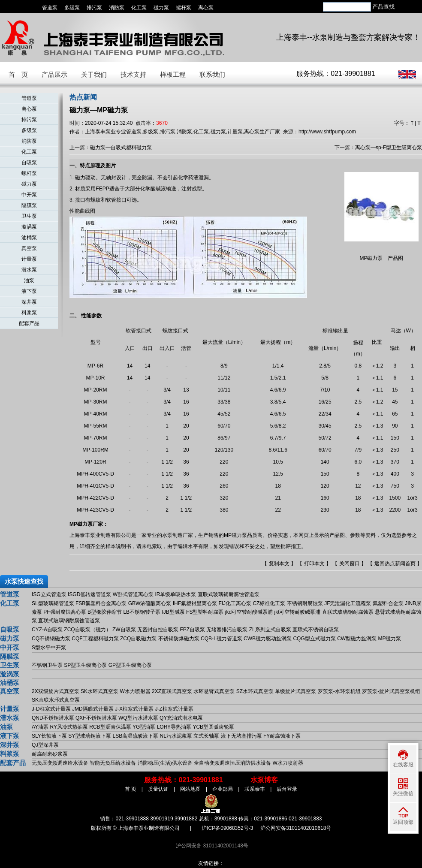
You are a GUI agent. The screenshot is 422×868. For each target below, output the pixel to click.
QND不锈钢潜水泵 (53, 718)
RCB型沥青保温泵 (110, 727)
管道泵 (50, 8)
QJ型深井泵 (45, 745)
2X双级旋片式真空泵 (56, 691)
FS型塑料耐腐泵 (205, 612)
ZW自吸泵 (124, 630)
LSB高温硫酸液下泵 (136, 736)
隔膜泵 (29, 205)
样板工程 (173, 74)
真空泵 (29, 248)
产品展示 (54, 74)
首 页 (18, 74)
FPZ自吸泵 (192, 630)
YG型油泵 (144, 727)
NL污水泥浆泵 (176, 736)
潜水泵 (29, 270)
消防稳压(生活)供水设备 (165, 763)
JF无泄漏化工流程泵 (348, 603)
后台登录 (287, 789)
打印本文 (314, 564)
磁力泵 (161, 8)
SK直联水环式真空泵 (56, 700)
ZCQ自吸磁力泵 (138, 639)
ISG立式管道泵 (49, 594)
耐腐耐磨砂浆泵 (50, 754)
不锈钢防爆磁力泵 (179, 639)
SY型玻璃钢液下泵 (90, 736)
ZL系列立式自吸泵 (270, 630)
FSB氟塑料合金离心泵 (101, 603)
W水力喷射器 (135, 691)
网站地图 (190, 789)
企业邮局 (223, 789)
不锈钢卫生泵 (47, 665)
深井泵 (29, 302)
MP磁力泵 (389, 639)
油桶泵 (29, 238)
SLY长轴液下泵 (49, 736)
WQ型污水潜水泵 (138, 718)
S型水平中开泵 (49, 648)
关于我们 (94, 74)
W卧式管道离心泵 (133, 594)
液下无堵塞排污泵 (241, 736)
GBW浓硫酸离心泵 (150, 603)
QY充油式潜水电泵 (181, 718)
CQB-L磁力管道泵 (222, 639)
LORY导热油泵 (174, 727)
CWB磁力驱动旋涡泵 (268, 639)
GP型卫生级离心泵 (130, 665)
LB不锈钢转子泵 (142, 612)
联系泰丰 (255, 789)
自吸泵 (29, 163)
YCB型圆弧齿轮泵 (213, 727)
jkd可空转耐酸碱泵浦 (249, 612)
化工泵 (139, 8)
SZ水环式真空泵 (255, 691)
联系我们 (212, 74)
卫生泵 (29, 216)
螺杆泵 (184, 8)
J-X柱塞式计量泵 (134, 709)
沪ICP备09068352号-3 (227, 828)
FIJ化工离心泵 (235, 603)
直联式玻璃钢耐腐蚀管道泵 (229, 594)
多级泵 (72, 8)
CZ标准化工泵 (269, 603)
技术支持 (133, 74)
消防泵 (117, 8)
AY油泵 (40, 727)
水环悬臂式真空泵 (214, 691)
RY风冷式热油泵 (69, 727)
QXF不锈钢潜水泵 (96, 718)
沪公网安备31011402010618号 (296, 828)
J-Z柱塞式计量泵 (174, 709)
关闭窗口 (350, 564)
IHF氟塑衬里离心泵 (195, 603)
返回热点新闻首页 (395, 564)
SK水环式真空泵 (99, 691)
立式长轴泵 (206, 736)
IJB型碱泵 (173, 612)
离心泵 (206, 8)
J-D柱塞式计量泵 (51, 709)
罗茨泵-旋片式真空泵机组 (391, 691)
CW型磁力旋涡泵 (357, 639)
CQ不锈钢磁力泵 (51, 639)
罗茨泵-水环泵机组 (339, 691)
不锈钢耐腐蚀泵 (305, 603)
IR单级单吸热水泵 (175, 594)
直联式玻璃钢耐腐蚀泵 (348, 612)
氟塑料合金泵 (388, 603)
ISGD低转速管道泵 (89, 594)
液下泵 (29, 291)
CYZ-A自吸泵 (47, 630)
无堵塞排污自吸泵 (227, 630)
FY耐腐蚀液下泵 (282, 736)
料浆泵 (29, 313)
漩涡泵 (29, 227)
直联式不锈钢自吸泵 (316, 630)
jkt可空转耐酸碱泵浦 (297, 612)
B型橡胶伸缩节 (105, 612)
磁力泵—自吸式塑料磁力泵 (121, 148)
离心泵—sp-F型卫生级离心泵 (389, 148)
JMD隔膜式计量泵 (93, 709)
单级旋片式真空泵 (295, 691)
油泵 (29, 280)
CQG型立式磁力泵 (314, 639)
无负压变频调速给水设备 (60, 763)
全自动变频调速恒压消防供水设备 (232, 763)
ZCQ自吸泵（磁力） (87, 630)
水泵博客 (264, 780)
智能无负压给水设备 (113, 763)
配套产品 (29, 323)
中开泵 (29, 195)
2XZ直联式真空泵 (172, 691)
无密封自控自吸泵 (158, 630)
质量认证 (158, 789)
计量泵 (29, 259)
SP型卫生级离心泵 (85, 665)
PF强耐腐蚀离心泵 (65, 612)
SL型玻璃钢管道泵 (53, 603)
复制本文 (279, 564)
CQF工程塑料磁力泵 (95, 639)
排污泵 (94, 8)
